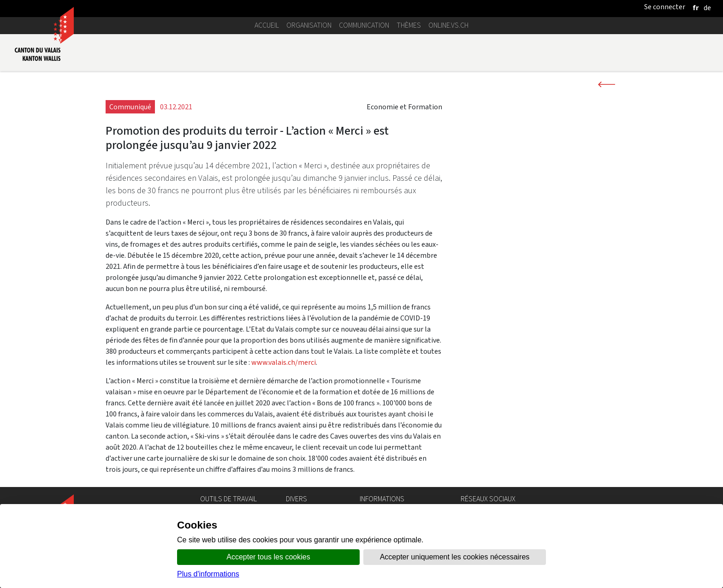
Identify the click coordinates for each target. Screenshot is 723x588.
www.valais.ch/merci (284, 362)
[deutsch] (707, 8)
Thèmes (409, 25)
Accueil (267, 25)
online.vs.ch (448, 25)
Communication (364, 25)
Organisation (309, 25)
